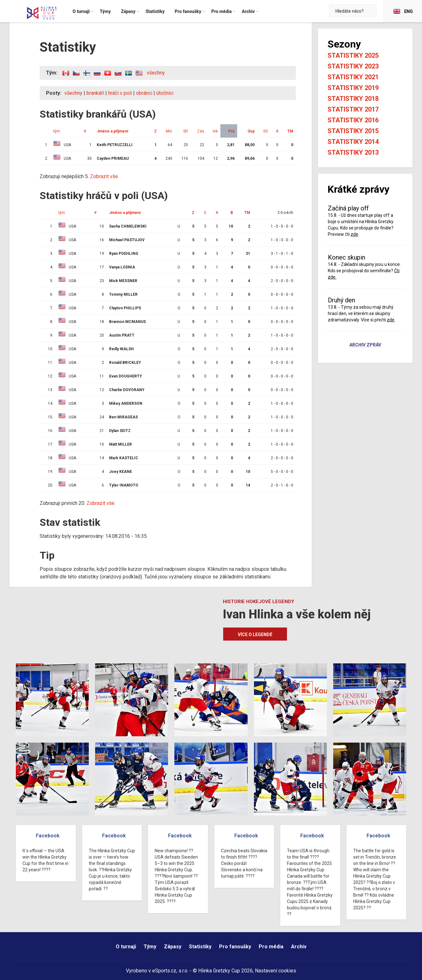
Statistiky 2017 (353, 109)
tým (57, 131)
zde (354, 234)
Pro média (271, 947)
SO (266, 131)
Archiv (299, 947)
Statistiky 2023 (353, 66)
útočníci (165, 93)
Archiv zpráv (365, 345)
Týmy (150, 947)
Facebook (48, 836)
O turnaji (126, 947)
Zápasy (173, 947)
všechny (156, 73)
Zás (201, 131)
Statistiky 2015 (353, 131)
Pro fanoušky (235, 947)
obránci (144, 93)
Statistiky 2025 (353, 55)
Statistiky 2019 (353, 88)
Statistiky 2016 (353, 120)
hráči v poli (120, 93)
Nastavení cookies (276, 971)
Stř (186, 131)
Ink (215, 131)
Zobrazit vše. (104, 176)
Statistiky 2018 (353, 99)
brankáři (95, 93)
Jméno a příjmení (112, 131)
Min (169, 131)
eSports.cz (164, 971)
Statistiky (200, 947)
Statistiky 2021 (353, 77)
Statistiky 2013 (353, 152)
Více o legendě (255, 635)
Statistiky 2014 (353, 142)
